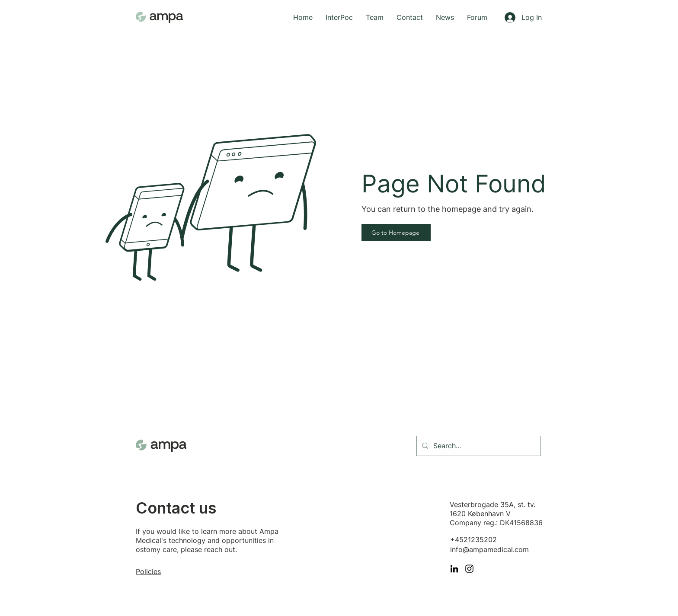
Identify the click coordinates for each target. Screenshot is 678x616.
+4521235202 (473, 539)
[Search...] (478, 446)
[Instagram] (469, 569)
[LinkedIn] (454, 569)
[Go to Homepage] (396, 233)
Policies (148, 571)
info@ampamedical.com (489, 549)
